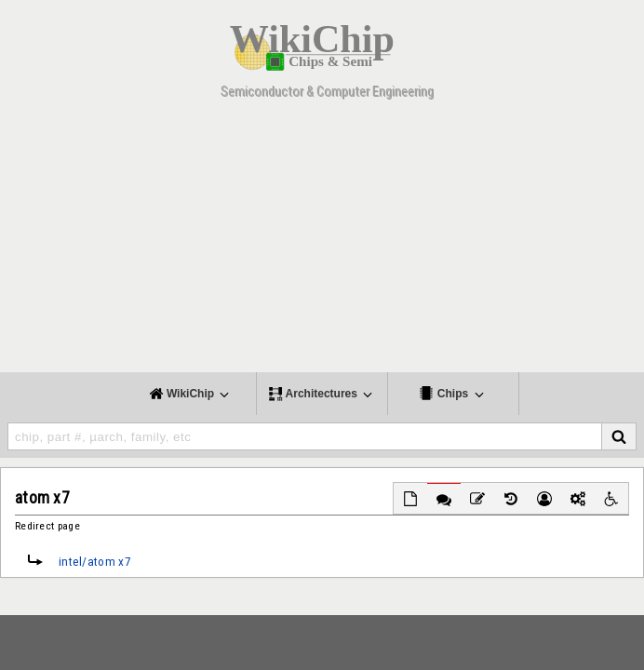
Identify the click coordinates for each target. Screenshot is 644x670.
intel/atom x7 (95, 562)
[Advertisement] (322, 242)
